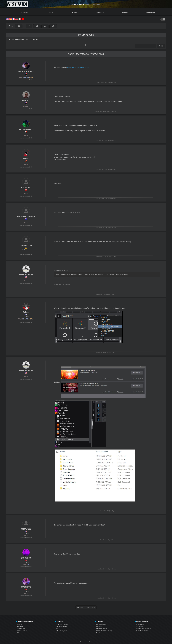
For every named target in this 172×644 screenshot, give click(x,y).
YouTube (140, 627)
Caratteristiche (22, 629)
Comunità (100, 12)
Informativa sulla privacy (104, 631)
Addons (35, 40)
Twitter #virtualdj (142, 631)
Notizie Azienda (101, 625)
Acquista (75, 12)
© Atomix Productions (86, 642)
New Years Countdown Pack (78, 67)
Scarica (50, 12)
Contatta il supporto (63, 625)
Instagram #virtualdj (143, 629)
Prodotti (25, 12)
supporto (125, 12)
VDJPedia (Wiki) (62, 631)
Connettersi (151, 12)
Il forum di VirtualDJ (19, 40)
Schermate (20, 633)
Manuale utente (62, 627)
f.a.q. (58, 629)
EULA (98, 633)
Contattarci (100, 627)
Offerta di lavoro (102, 629)
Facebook (140, 625)
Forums (59, 633)
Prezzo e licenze (22, 631)
